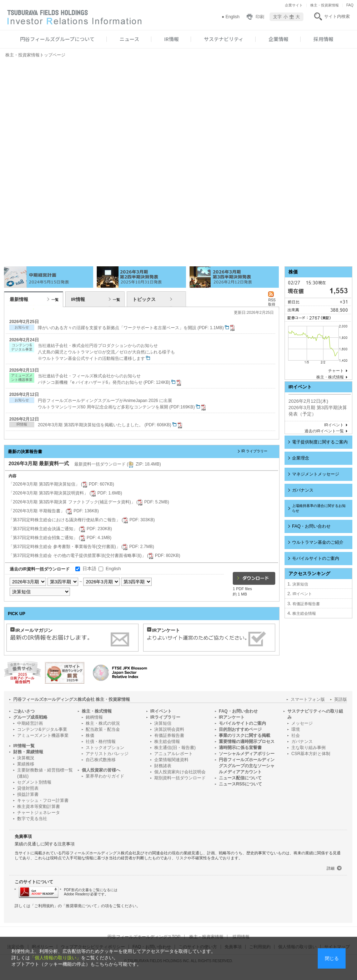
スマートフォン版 (308, 699)
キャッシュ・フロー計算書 (43, 800)
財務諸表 (163, 766)
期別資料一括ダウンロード (180, 778)
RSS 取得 (272, 300)
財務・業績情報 (28, 752)
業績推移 (26, 764)
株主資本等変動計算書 (39, 806)
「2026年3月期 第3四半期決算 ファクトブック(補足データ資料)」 (89, 502)
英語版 (341, 699)
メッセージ (302, 723)
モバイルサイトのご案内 (316, 558)
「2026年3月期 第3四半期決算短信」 (61, 484)
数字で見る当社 (32, 819)
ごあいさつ (24, 711)
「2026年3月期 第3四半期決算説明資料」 (65, 493)
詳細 (331, 868)
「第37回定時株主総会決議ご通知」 (60, 529)
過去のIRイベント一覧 (324, 431)
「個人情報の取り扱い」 (56, 958)
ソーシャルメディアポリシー (247, 754)
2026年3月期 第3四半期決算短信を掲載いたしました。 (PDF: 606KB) (111, 425)
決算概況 (26, 758)
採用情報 (323, 39)
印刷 (260, 17)
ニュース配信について (240, 778)
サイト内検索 (337, 16)
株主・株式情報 (330, 377)
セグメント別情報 (34, 782)
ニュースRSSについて (240, 784)
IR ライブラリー (254, 451)
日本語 (89, 569)
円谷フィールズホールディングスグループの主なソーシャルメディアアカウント (247, 766)
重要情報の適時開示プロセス (247, 742)
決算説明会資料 (169, 729)
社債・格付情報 (101, 742)
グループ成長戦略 (30, 717)
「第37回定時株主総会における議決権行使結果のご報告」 (82, 520)
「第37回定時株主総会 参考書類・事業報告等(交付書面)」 (81, 547)
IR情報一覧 (24, 746)
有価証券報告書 (306, 604)
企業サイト (294, 5)
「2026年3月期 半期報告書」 (54, 511)
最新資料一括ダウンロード (118, 464)
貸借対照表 (28, 788)
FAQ (350, 5)
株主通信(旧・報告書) (175, 748)
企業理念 (301, 458)
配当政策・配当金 (103, 729)
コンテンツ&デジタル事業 (42, 729)
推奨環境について (81, 906)
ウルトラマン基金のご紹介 (318, 542)
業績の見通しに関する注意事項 (45, 844)
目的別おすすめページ (240, 729)
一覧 (55, 300)
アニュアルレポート (174, 754)
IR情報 (172, 39)
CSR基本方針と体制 (311, 754)
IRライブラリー (165, 717)
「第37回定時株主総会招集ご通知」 (60, 538)
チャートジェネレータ (39, 813)
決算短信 (300, 584)
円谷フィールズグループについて (57, 39)
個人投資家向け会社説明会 (180, 772)
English (233, 17)
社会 (296, 735)
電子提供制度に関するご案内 (320, 442)
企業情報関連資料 (171, 760)
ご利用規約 (44, 906)
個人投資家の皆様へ (101, 770)
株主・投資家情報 (325, 5)
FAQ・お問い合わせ (311, 526)
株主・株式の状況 (103, 723)
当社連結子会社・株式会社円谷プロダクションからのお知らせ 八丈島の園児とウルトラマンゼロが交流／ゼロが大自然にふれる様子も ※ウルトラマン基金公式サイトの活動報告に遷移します (106, 352)
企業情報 (278, 39)
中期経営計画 (30, 723)
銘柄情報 (94, 717)
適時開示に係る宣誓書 (240, 748)
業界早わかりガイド (105, 776)
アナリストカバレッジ (107, 754)
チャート (336, 371)
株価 (90, 735)
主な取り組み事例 (308, 748)
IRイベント (334, 425)
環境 (296, 729)
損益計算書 (28, 794)
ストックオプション (105, 748)
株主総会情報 (304, 613)
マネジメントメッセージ (316, 474)
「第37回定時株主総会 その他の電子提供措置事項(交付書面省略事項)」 (94, 556)
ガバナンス (303, 490)
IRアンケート (232, 717)
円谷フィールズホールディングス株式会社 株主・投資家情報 (72, 699)
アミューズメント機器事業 (43, 735)
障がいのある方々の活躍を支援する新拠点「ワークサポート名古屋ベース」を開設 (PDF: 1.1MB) (137, 328)
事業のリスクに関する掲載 (245, 735)
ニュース (129, 39)
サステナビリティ (224, 39)
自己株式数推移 (101, 760)
